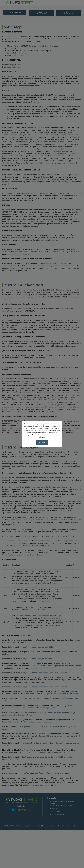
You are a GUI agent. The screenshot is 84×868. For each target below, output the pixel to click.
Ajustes (42, 437)
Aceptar (42, 443)
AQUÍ (37, 431)
